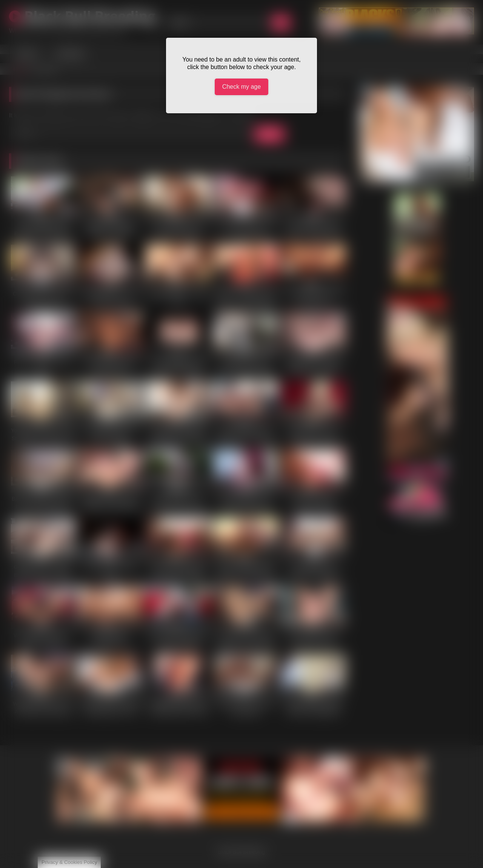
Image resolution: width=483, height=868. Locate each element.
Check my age (241, 87)
